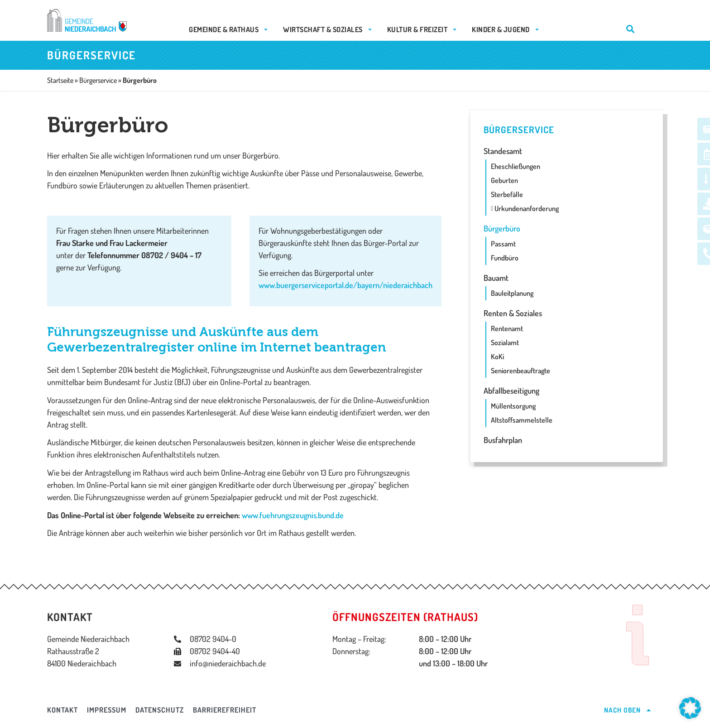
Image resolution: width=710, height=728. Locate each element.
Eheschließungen (516, 166)
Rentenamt (507, 328)
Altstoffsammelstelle (522, 420)
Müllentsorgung (513, 406)
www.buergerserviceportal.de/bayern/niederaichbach (345, 285)
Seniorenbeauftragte (521, 371)
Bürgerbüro (502, 228)
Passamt (503, 244)
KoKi (497, 357)
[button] (690, 708)
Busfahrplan (503, 440)
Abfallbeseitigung (511, 391)
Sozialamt (505, 342)
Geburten (504, 180)
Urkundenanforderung (525, 208)
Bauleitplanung (512, 293)
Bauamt (496, 278)
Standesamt (503, 151)
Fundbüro (505, 258)
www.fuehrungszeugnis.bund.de (293, 515)
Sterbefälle (507, 194)
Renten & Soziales (513, 313)
